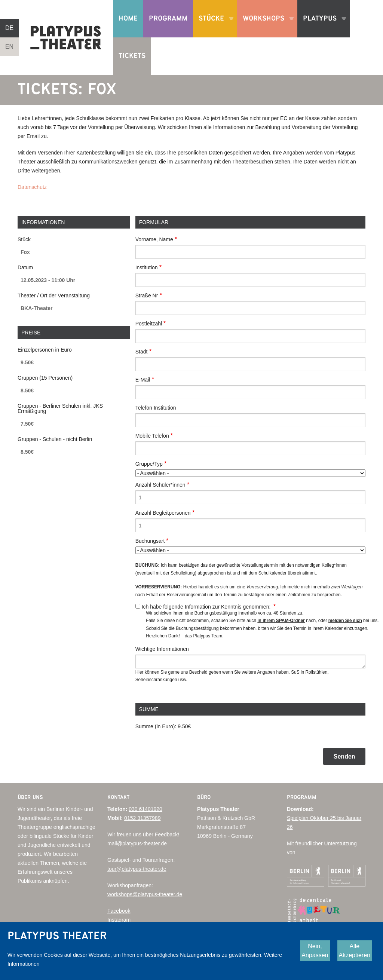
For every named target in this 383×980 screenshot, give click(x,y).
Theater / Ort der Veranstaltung (54, 295)
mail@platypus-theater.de (137, 843)
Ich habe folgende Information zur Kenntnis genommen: (207, 607)
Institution (147, 267)
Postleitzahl (149, 324)
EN (9, 47)
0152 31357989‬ (142, 818)
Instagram (119, 920)
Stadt (142, 352)
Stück (24, 239)
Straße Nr (147, 295)
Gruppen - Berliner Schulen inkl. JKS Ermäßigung (60, 408)
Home (128, 19)
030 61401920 (145, 809)
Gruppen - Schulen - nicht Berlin (55, 439)
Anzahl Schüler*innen (160, 485)
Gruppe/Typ (149, 464)
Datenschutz (32, 187)
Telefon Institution (156, 408)
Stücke (213, 26)
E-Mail (143, 380)
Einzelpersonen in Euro (45, 350)
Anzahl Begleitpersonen (163, 513)
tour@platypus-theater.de (137, 869)
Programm (168, 19)
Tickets (132, 56)
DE (9, 28)
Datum (25, 267)
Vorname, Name (154, 239)
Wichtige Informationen (162, 649)
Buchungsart (150, 541)
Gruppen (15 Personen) (45, 378)
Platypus (322, 26)
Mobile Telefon (152, 436)
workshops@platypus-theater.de (145, 894)
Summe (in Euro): (156, 726)
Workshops (265, 26)
